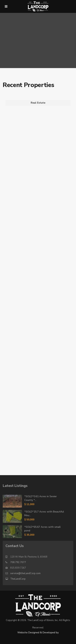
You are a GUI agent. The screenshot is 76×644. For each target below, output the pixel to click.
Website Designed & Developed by (38, 633)
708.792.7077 (18, 562)
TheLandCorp (18, 579)
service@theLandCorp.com (25, 573)
